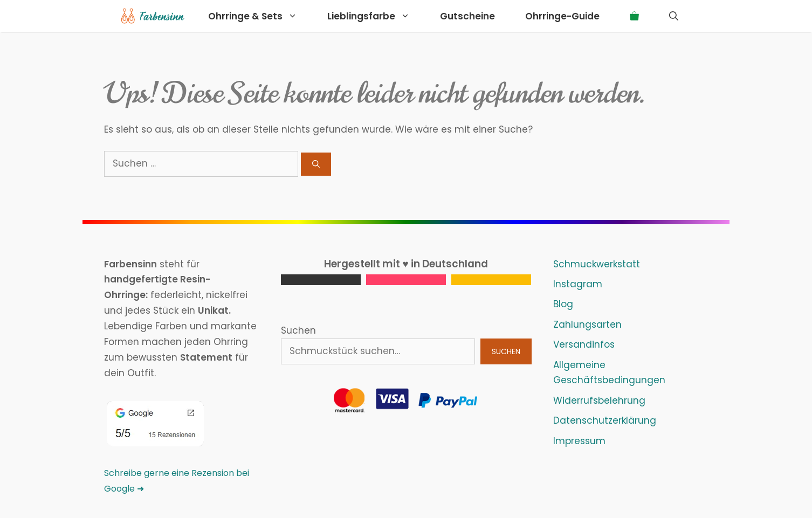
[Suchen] (316, 164)
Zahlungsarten (587, 324)
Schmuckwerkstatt (597, 264)
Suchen (298, 330)
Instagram (578, 284)
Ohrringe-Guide (562, 16)
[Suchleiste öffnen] (674, 16)
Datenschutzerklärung (605, 420)
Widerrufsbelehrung (599, 400)
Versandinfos (584, 344)
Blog (563, 304)
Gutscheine (467, 16)
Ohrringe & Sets (260, 16)
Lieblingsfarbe (376, 16)
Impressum (579, 441)
